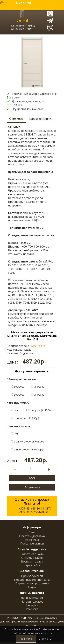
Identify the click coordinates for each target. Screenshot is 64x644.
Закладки (32, 605)
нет (15, 410)
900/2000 (38, 395)
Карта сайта (32, 565)
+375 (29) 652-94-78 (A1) (21, 29)
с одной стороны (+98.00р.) (28, 442)
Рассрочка (32, 540)
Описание (16, 119)
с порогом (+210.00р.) (25, 418)
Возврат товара (32, 561)
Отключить (45, 639)
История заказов (32, 602)
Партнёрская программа (32, 583)
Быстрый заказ (32, 487)
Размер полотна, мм (22, 379)
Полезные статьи (32, 543)
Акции (32, 587)
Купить (32, 478)
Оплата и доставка (32, 536)
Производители (32, 576)
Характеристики (40, 119)
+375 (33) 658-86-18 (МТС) (22, 26)
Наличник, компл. (19, 426)
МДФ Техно (37, 346)
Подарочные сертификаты (32, 580)
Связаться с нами (32, 554)
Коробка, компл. (18, 403)
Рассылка (32, 609)
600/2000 (18, 387)
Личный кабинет (32, 598)
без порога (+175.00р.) (39, 410)
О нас (32, 532)
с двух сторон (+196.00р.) (27, 450)
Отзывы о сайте (32, 558)
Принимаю (26, 639)
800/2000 (18, 395)
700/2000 (38, 387)
